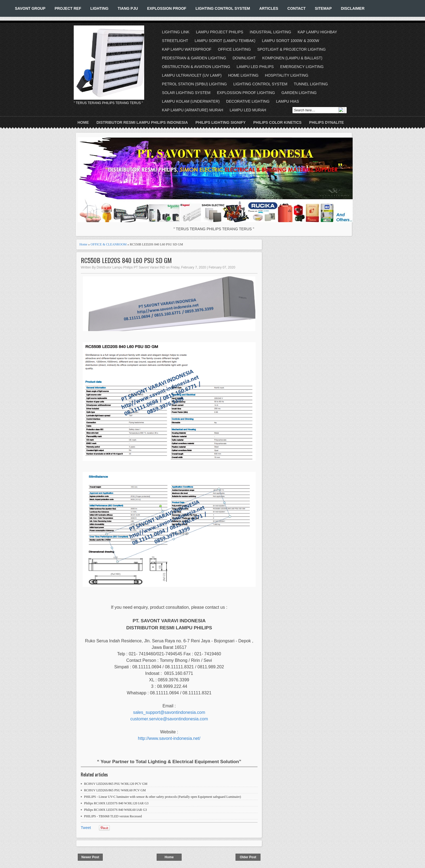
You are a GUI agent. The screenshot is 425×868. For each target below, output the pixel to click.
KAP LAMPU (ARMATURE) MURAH (193, 110)
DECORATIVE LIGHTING (248, 101)
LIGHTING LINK (176, 32)
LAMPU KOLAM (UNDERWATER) (191, 101)
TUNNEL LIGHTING (311, 84)
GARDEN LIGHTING (299, 93)
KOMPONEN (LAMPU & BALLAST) (292, 58)
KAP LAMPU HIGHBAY (317, 32)
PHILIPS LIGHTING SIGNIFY (220, 122)
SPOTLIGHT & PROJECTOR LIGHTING (291, 49)
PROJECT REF (68, 8)
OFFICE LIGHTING (234, 49)
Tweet (86, 828)
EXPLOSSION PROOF (167, 8)
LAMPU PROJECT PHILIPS (220, 32)
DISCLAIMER (353, 8)
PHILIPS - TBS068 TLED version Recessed (113, 816)
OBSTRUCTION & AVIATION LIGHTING (196, 67)
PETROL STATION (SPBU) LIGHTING (194, 84)
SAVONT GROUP (30, 8)
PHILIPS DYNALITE (327, 122)
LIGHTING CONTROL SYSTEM (223, 8)
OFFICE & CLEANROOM (109, 244)
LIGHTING (99, 8)
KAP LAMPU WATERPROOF (187, 49)
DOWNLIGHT (244, 58)
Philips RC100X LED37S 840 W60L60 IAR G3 (115, 810)
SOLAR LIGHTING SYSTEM (186, 93)
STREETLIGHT (175, 41)
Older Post (248, 857)
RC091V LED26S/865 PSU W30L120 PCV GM (116, 784)
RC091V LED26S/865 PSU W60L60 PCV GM (115, 790)
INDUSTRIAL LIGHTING (270, 32)
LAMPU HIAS (287, 101)
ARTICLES (269, 8)
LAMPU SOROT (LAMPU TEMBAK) (225, 41)
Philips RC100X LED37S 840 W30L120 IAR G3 (116, 803)
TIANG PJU (128, 8)
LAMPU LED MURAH (248, 110)
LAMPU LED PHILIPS (255, 67)
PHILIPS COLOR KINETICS (277, 122)
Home (83, 122)
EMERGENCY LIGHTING (302, 67)
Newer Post (90, 857)
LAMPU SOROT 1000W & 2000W (290, 41)
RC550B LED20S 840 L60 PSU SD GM (126, 260)
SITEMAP (323, 8)
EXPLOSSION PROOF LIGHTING (246, 93)
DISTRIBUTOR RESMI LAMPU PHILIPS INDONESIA (142, 122)
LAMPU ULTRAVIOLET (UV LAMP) (192, 75)
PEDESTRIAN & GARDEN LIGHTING (194, 58)
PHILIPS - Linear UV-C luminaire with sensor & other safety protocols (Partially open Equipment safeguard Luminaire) (162, 797)
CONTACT (296, 8)
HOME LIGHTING (243, 75)
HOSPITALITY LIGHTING (287, 75)
